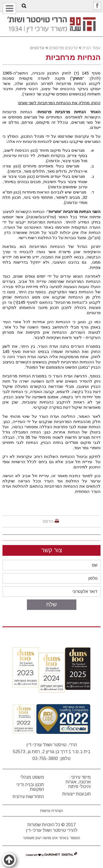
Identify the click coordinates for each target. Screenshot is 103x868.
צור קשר (52, 550)
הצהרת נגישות (51, 811)
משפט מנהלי (32, 777)
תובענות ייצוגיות (76, 794)
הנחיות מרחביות (73, 57)
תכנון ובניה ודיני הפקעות (30, 787)
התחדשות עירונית (28, 797)
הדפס (48, 521)
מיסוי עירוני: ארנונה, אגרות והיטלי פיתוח (78, 782)
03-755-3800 (45, 758)
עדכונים (37, 48)
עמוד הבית (91, 48)
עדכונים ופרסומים (63, 48)
